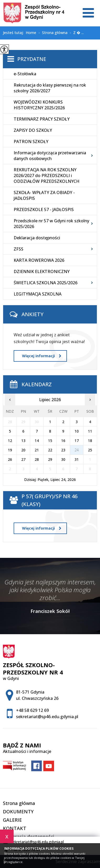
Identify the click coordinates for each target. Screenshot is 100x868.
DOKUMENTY (18, 812)
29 (50, 459)
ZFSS (19, 249)
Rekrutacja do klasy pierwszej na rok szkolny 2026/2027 (50, 88)
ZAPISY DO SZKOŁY (33, 130)
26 (10, 459)
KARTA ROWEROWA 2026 (39, 260)
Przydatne (32, 59)
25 (90, 450)
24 (77, 450)
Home (31, 33)
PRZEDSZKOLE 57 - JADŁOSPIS (44, 209)
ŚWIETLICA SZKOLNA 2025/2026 (46, 283)
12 (10, 441)
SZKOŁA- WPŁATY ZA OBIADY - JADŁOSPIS (44, 195)
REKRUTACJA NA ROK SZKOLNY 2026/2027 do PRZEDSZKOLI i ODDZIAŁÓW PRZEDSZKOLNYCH (47, 175)
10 (77, 431)
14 (37, 441)
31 (77, 459)
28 (37, 459)
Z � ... (76, 33)
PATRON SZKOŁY (31, 141)
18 (90, 441)
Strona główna (52, 33)
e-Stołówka (25, 74)
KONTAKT (15, 828)
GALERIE (12, 820)
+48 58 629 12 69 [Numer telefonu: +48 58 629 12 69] (32, 710)
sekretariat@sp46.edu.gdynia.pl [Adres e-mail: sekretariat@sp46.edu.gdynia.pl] (47, 717)
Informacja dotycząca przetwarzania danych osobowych (50, 156)
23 (63, 450)
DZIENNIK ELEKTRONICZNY (42, 271)
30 (63, 459)
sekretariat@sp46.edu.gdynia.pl (33, 842)
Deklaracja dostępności (37, 238)
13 (23, 441)
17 (77, 441)
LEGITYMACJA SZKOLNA (38, 294)
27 (23, 459)
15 (50, 441)
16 (63, 441)
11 (90, 431)
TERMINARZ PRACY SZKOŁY (42, 119)
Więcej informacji (42, 356)
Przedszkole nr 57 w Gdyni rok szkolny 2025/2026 (51, 224)
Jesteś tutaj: (14, 33)
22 (50, 450)
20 (23, 450)
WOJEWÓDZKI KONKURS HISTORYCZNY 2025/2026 (39, 105)
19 (10, 450)
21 (37, 450)
